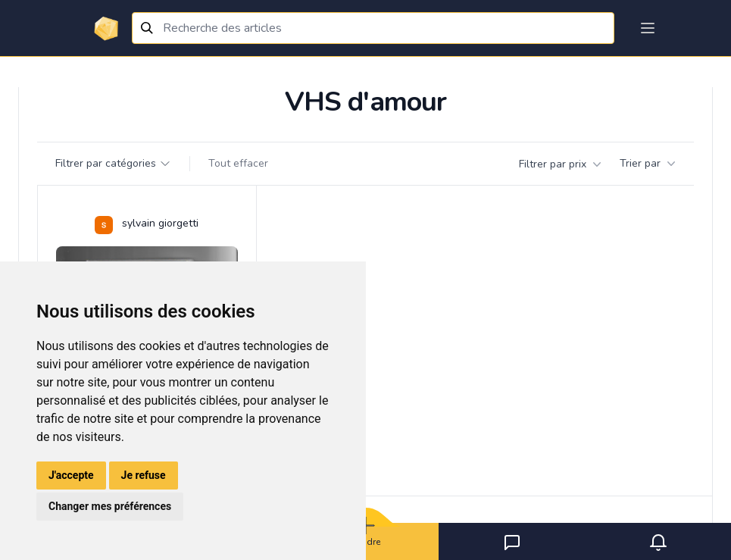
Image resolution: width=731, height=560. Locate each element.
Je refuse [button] (144, 475)
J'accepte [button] (71, 475)
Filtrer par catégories (113, 163)
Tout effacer (238, 163)
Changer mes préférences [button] (110, 506)
